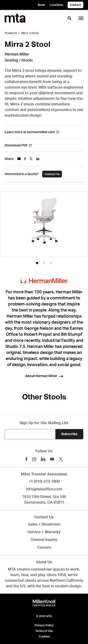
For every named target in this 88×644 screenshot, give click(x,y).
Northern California (66, 581)
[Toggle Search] (69, 18)
